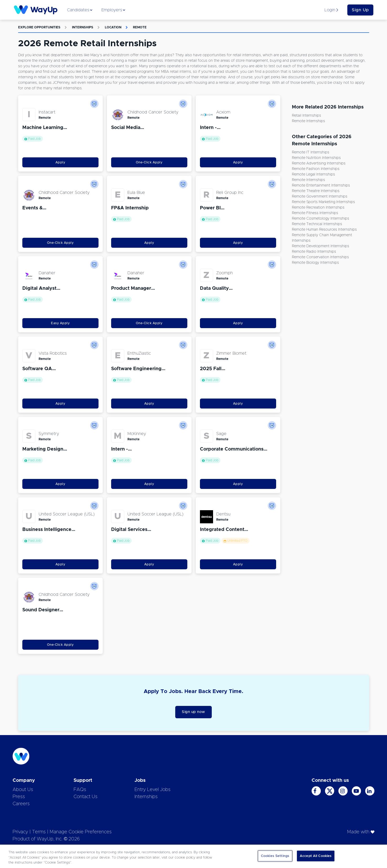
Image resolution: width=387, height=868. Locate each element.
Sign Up (360, 10)
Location (113, 27)
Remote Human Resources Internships (324, 230)
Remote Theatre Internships (316, 191)
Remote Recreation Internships (318, 208)
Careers (21, 804)
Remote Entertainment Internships (321, 185)
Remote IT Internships (311, 152)
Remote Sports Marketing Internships (323, 202)
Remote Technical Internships (317, 224)
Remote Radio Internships (314, 252)
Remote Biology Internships (315, 263)
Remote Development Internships (321, 246)
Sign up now (193, 712)
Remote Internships (308, 121)
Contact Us (86, 797)
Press (19, 797)
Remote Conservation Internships (320, 257)
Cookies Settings (275, 856)
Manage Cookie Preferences (81, 832)
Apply (60, 162)
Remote (140, 27)
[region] (193, 856)
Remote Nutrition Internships (316, 158)
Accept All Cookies (316, 856)
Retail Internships (306, 116)
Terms (39, 832)
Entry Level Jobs (153, 790)
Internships (83, 27)
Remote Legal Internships (313, 174)
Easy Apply (60, 323)
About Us (23, 790)
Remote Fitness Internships (315, 213)
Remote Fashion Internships (316, 169)
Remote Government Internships (320, 197)
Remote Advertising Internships (319, 163)
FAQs (80, 790)
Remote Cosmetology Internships (321, 219)
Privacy (20, 832)
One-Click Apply (149, 162)
